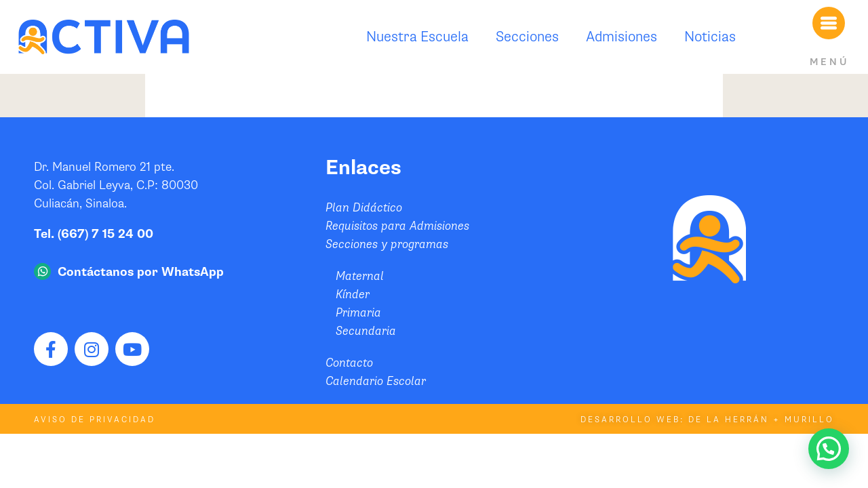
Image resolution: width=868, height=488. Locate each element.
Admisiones (622, 37)
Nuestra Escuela (417, 37)
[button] (829, 449)
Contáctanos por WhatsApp (141, 272)
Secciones (527, 37)
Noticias (710, 37)
